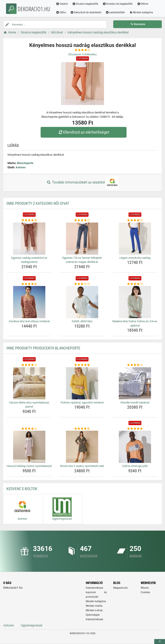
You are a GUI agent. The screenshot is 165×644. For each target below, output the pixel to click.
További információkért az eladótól (82, 183)
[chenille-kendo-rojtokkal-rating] (135, 365)
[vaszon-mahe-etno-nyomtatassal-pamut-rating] (29, 365)
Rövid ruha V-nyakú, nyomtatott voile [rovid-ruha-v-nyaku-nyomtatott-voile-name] (82, 466)
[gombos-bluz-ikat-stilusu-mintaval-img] (29, 302)
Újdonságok (93, 615)
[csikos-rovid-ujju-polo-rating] (135, 429)
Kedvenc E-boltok (22, 489)
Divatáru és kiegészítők (119, 4)
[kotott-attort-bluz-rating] (82, 284)
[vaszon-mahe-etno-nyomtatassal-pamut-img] (29, 383)
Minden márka (94, 606)
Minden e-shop (94, 610)
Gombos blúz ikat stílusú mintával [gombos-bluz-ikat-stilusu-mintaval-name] (29, 321)
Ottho (62, 12)
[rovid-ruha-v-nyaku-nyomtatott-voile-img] (82, 447)
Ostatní (63, 4)
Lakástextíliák (117, 12)
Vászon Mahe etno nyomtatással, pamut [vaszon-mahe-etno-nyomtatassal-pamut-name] (29, 405)
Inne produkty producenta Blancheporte (43, 348)
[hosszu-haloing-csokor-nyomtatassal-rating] (29, 429)
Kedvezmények (94, 619)
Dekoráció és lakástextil (87, 12)
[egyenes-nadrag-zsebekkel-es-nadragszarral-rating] (29, 220)
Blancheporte (25, 163)
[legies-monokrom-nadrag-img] (135, 239)
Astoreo (21, 167)
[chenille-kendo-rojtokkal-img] (135, 383)
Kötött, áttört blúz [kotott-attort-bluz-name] (82, 321)
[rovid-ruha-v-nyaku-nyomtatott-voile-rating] (82, 429)
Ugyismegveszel (31, 625)
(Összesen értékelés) (82, 54)
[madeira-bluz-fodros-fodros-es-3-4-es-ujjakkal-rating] (135, 284)
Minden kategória (142, 12)
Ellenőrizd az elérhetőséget (84, 132)
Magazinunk (120, 588)
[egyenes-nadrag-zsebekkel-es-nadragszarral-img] (29, 239)
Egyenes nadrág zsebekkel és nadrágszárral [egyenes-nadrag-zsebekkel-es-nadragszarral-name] (29, 260)
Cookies (145, 592)
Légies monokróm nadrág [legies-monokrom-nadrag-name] (135, 258)
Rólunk (145, 588)
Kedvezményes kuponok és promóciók (96, 592)
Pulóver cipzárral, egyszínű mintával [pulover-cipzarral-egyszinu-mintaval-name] (82, 402)
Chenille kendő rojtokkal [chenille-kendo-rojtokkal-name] (135, 402)
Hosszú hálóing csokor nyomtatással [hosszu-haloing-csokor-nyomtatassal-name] (29, 466)
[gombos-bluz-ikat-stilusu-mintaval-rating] (29, 284)
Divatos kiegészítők (86, 4)
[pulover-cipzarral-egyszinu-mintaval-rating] (82, 365)
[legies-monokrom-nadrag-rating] (135, 220)
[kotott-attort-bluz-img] (82, 302)
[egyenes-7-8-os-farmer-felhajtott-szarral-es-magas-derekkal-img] (82, 239)
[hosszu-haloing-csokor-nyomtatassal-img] (29, 447)
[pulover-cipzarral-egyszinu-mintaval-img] (82, 383)
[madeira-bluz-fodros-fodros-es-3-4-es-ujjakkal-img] (135, 302)
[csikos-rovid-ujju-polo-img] (135, 447)
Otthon (144, 4)
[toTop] (160, 642)
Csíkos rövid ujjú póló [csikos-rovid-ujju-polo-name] (135, 466)
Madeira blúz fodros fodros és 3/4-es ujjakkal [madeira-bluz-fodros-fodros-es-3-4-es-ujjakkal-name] (135, 323)
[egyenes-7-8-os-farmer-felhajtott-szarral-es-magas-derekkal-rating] (82, 220)
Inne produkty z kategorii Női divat (38, 203)
